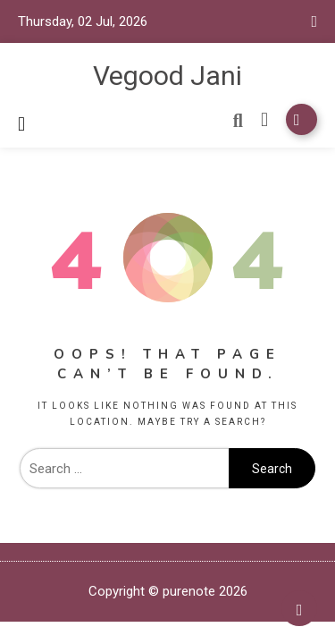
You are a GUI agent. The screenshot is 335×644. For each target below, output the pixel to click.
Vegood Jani (167, 76)
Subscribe (301, 119)
